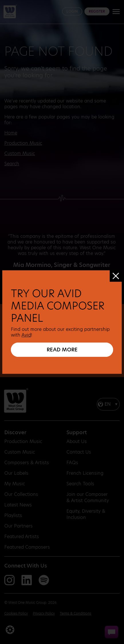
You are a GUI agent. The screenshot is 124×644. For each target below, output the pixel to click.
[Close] (116, 276)
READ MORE (62, 350)
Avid (26, 335)
